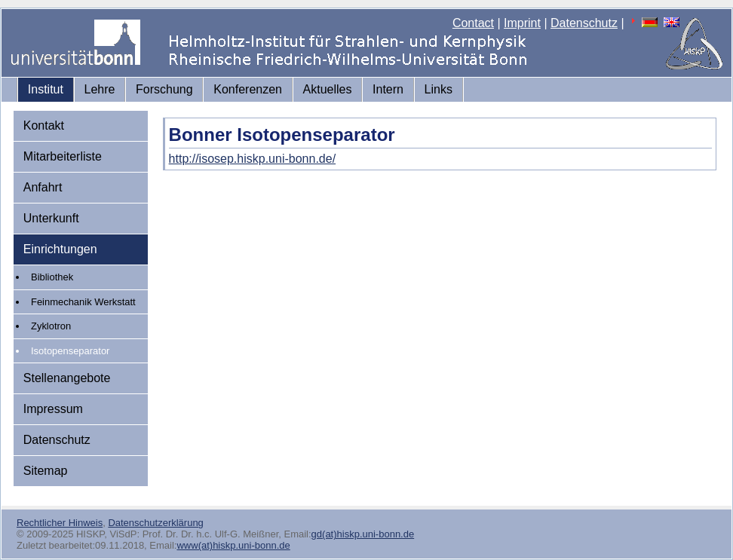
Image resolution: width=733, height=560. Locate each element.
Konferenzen (248, 89)
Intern (388, 89)
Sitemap (46, 471)
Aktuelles (328, 89)
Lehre (100, 89)
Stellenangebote (67, 378)
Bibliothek (52, 277)
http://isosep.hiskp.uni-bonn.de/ (252, 159)
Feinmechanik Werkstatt (83, 302)
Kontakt (44, 125)
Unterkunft (51, 218)
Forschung (164, 89)
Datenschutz (584, 23)
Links (439, 89)
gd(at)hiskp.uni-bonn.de (363, 534)
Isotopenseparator (70, 351)
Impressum (53, 409)
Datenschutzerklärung (155, 523)
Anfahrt (43, 187)
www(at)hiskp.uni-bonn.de (233, 545)
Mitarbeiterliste (63, 156)
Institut (46, 89)
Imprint (522, 23)
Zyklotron (51, 326)
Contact (473, 23)
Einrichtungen (60, 249)
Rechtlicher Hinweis (60, 523)
